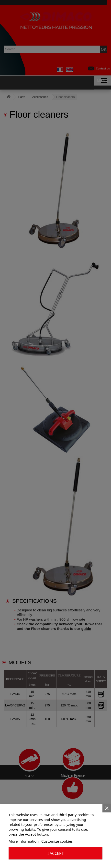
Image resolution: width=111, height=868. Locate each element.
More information (24, 841)
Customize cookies (57, 841)
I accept (56, 853)
